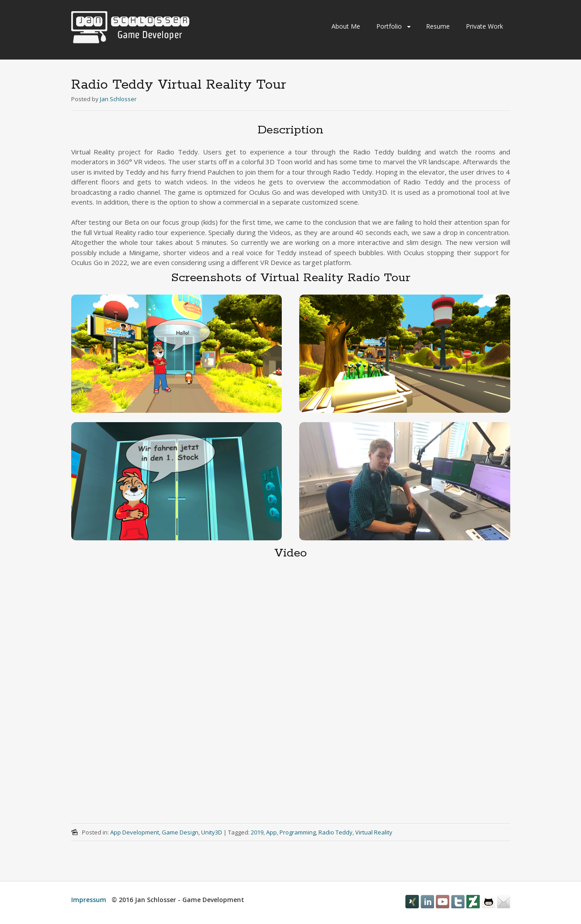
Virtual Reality (374, 832)
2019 (257, 832)
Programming (298, 832)
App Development (135, 832)
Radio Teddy (336, 832)
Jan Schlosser (118, 99)
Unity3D (212, 832)
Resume (438, 26)
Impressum (89, 900)
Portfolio (389, 26)
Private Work (484, 26)
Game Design (180, 832)
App (271, 832)
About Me (346, 26)
